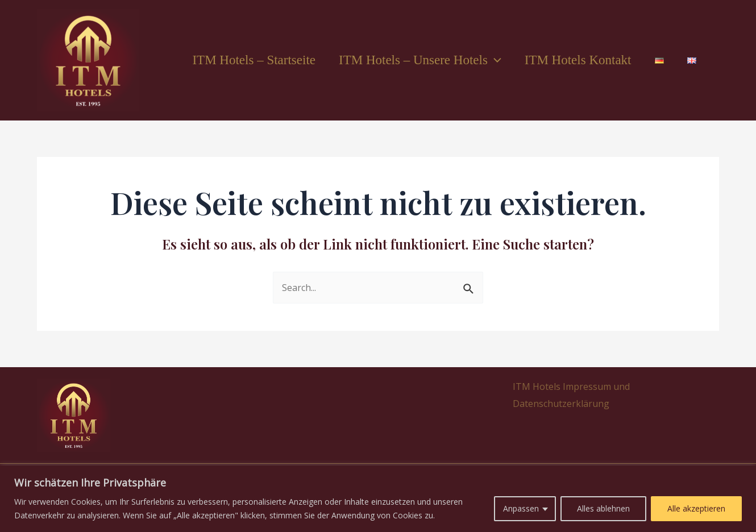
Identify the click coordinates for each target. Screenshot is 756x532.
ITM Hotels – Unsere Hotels (410, 60)
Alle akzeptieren (696, 508)
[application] (484, 60)
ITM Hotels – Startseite (241, 60)
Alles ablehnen (603, 508)
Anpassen (521, 508)
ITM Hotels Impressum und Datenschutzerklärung (569, 395)
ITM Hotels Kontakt (571, 60)
